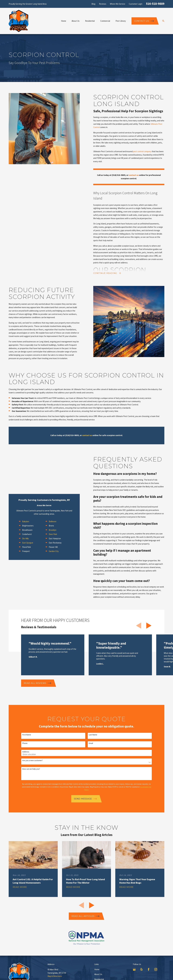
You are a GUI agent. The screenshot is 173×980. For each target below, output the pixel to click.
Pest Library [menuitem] (121, 21)
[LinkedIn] (163, 969)
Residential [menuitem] (90, 21)
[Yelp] (141, 969)
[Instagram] (156, 969)
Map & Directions (55, 976)
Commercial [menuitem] (105, 21)
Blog (93, 4)
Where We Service (118, 4)
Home (97, 969)
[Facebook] (149, 969)
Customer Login (136, 4)
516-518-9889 (155, 4)
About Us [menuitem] (76, 21)
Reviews (103, 4)
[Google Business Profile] (134, 969)
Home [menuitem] (64, 21)
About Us (98, 974)
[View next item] (149, 626)
